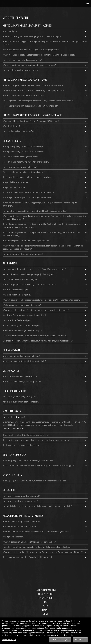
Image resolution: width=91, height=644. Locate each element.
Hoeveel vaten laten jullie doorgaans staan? (45, 60)
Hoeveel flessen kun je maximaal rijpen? (45, 279)
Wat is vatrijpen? (45, 31)
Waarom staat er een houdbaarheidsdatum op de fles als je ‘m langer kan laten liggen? (45, 300)
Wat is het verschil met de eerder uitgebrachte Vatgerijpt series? (45, 50)
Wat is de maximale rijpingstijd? (45, 295)
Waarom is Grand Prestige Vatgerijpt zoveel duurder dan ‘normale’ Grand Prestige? (45, 55)
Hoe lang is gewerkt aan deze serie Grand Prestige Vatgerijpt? (45, 106)
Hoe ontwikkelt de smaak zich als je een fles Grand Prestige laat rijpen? (45, 269)
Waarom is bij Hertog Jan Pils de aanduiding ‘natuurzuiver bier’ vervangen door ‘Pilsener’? (45, 552)
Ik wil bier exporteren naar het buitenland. (45, 445)
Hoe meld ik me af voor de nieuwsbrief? (45, 501)
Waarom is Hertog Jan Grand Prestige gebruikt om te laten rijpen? (45, 36)
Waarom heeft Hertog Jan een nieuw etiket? (45, 521)
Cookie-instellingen (9, 640)
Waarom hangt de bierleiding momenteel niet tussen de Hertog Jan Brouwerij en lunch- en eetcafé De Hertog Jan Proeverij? (45, 247)
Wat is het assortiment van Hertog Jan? (45, 376)
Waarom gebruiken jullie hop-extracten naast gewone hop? (45, 542)
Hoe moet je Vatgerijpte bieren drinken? (45, 70)
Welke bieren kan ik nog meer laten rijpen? (45, 305)
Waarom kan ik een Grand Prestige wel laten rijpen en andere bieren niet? (45, 310)
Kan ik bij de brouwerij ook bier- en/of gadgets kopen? (45, 198)
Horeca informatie (45, 598)
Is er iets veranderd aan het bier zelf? (45, 527)
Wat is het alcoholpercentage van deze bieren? (45, 96)
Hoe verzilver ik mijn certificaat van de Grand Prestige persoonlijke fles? (45, 211)
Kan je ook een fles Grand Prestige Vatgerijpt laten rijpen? (45, 274)
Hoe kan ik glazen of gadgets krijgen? (45, 397)
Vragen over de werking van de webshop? (45, 356)
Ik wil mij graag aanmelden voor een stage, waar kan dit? (45, 460)
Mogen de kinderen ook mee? (45, 182)
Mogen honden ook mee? (45, 187)
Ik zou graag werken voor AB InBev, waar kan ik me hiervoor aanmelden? (45, 481)
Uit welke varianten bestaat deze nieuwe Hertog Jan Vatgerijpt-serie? (45, 90)
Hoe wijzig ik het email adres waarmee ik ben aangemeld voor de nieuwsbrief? (45, 506)
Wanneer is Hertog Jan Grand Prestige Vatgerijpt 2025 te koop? (45, 121)
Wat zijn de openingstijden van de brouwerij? (45, 146)
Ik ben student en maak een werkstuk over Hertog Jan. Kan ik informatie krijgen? (45, 466)
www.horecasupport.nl (13, 428)
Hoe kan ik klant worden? (45, 417)
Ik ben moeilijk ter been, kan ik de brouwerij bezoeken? (45, 177)
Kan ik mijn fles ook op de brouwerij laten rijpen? (45, 315)
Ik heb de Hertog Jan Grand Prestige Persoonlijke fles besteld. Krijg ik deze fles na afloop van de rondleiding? (45, 234)
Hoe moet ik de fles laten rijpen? (45, 320)
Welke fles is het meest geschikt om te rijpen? (45, 331)
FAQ (46, 602)
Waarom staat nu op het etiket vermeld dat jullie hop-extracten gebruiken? (45, 532)
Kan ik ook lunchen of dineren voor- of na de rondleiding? (45, 193)
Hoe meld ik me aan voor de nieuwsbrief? (45, 496)
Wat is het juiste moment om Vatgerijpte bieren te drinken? (45, 65)
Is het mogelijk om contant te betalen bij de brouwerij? (45, 241)
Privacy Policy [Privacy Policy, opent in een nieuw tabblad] (68, 635)
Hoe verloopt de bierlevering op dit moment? (45, 254)
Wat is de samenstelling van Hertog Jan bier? (45, 381)
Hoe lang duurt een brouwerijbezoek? (45, 167)
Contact (45, 610)
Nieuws (46, 614)
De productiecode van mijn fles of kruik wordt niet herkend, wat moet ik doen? (45, 341)
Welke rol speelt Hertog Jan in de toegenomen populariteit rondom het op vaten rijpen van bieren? (45, 43)
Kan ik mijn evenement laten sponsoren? (45, 402)
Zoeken (46, 606)
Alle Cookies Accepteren (61, 640)
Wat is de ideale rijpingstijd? (45, 290)
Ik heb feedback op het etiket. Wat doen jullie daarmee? (45, 557)
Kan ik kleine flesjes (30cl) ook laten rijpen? (45, 325)
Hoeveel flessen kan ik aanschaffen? (45, 131)
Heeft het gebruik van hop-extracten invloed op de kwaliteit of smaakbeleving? (45, 547)
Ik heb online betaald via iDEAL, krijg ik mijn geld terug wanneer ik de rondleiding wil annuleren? (45, 204)
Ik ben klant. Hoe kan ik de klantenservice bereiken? (45, 435)
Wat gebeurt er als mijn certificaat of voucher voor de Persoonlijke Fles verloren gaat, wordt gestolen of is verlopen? (45, 217)
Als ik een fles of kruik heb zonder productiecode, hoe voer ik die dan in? (45, 336)
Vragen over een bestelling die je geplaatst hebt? (45, 361)
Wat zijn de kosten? (45, 126)
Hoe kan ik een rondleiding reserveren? (45, 157)
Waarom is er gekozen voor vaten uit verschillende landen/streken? (45, 85)
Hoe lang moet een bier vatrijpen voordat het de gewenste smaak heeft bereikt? (45, 101)
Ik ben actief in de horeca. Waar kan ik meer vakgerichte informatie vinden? (45, 440)
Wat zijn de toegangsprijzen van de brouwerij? (45, 152)
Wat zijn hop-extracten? (45, 537)
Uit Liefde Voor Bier (46, 594)
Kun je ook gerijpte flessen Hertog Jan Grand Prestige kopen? (45, 285)
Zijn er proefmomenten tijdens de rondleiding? (45, 172)
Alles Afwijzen (80, 640)
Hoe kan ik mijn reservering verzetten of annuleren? (45, 162)
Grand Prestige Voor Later (46, 590)
